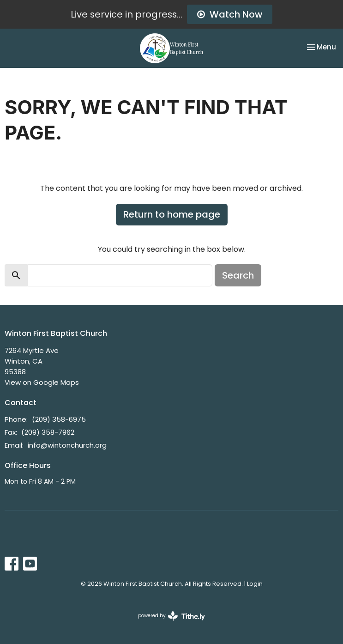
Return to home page (172, 214)
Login (255, 584)
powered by (171, 616)
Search (238, 275)
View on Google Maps (42, 382)
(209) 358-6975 (59, 419)
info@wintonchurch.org (67, 445)
